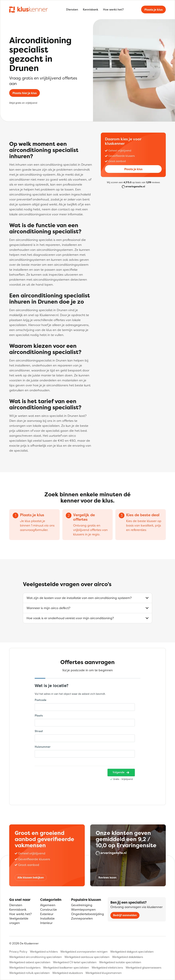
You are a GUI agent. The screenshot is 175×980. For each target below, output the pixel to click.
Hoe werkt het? (113, 9)
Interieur (46, 923)
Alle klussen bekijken (31, 877)
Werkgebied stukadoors (68, 973)
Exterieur (47, 914)
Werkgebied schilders (44, 952)
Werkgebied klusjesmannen (104, 973)
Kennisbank (91, 9)
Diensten (72, 9)
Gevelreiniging (82, 905)
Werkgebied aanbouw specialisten (87, 957)
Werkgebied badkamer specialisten (66, 967)
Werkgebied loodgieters (25, 967)
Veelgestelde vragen (19, 921)
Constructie (49, 909)
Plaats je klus (154, 10)
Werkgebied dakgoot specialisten (132, 952)
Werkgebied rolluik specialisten (29, 973)
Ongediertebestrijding (87, 914)
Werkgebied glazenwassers (143, 967)
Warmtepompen (83, 909)
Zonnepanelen (82, 918)
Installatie (47, 918)
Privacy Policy (18, 952)
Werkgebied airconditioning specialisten (36, 957)
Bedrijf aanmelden (125, 915)
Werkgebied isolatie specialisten (120, 962)
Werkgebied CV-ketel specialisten (75, 962)
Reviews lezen (107, 877)
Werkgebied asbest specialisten (30, 962)
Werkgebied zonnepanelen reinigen (84, 952)
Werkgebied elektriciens (107, 967)
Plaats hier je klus (25, 93)
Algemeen (48, 905)
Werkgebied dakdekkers (128, 957)
